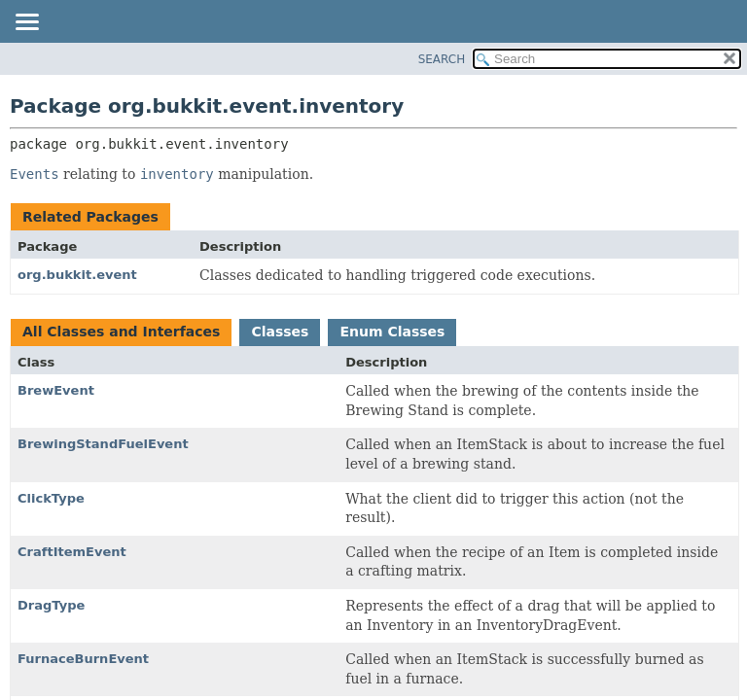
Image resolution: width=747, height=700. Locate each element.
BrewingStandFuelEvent (103, 444)
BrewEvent (56, 390)
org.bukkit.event (77, 275)
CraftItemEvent (72, 552)
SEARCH (442, 59)
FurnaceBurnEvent (83, 659)
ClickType (51, 498)
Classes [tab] (280, 332)
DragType (51, 605)
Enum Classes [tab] (392, 332)
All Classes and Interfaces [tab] (121, 332)
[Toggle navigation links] (26, 23)
